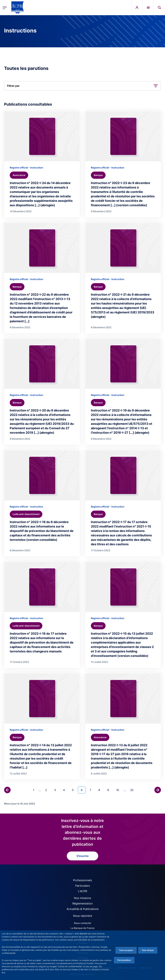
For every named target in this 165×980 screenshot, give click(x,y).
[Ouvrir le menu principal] (5, 7)
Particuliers (83, 886)
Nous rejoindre (83, 916)
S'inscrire (82, 856)
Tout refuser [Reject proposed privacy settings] (148, 950)
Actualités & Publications (83, 909)
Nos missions (82, 898)
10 (119, 790)
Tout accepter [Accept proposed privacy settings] (126, 950)
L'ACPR (83, 891)
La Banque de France (82, 928)
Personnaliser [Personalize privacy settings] (124, 960)
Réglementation (82, 903)
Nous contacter (83, 923)
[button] (82, 86)
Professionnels (82, 880)
